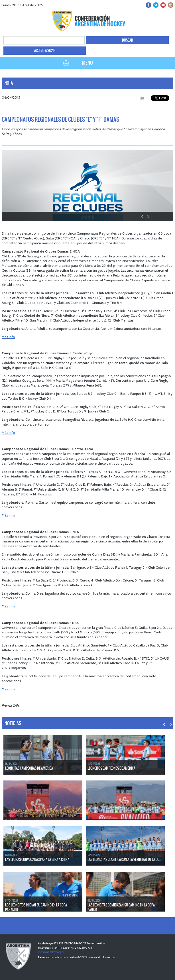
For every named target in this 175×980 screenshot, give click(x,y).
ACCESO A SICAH (45, 50)
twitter (156, 5)
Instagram (170, 5)
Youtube (163, 5)
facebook (149, 5)
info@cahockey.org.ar (51, 952)
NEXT (148, 216)
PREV (142, 216)
